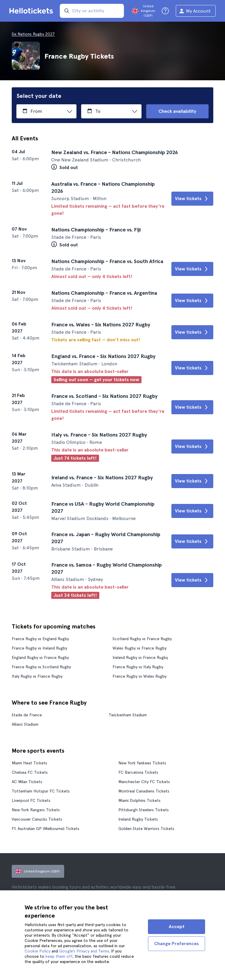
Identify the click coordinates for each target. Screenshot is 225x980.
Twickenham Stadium (128, 715)
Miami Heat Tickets (29, 763)
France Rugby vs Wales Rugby (139, 676)
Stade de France (27, 715)
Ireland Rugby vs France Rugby (140, 657)
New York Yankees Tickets (142, 763)
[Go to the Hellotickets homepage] (32, 11)
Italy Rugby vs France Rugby (37, 676)
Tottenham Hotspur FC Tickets (41, 791)
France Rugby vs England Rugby (40, 639)
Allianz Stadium (25, 724)
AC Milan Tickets (27, 782)
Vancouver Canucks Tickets (37, 819)
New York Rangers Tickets (36, 810)
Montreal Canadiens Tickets (144, 791)
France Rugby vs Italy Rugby (138, 667)
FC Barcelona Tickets (138, 772)
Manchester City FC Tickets (144, 782)
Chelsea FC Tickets (30, 772)
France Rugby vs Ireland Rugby (39, 648)
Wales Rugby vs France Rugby (139, 648)
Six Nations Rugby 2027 (33, 34)
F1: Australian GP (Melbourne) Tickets (46, 829)
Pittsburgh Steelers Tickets (144, 810)
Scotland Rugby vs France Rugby (142, 639)
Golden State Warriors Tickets (146, 829)
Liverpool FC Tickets (31, 800)
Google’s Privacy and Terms (84, 951)
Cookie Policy (37, 951)
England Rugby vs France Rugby (40, 657)
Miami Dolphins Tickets (139, 800)
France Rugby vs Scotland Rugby (41, 667)
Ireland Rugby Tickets (138, 819)
